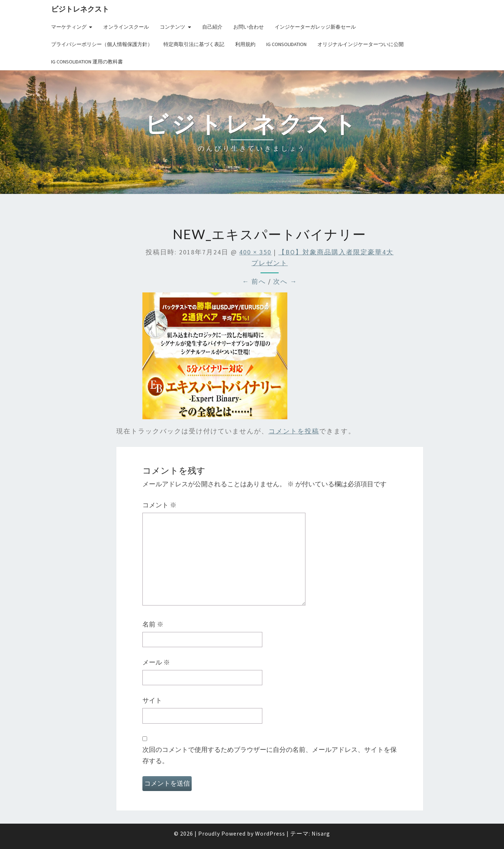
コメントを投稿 (294, 431)
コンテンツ (172, 27)
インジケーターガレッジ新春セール (315, 27)
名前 (153, 624)
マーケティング (69, 27)
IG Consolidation (286, 44)
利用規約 (245, 44)
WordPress (270, 833)
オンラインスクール (126, 27)
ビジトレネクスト (80, 9)
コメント (159, 505)
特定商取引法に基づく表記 (194, 44)
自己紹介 (212, 27)
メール (156, 662)
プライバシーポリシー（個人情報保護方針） (102, 44)
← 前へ (254, 281)
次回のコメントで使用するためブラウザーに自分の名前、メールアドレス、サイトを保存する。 (270, 755)
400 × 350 (255, 252)
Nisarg (321, 833)
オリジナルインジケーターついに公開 (361, 44)
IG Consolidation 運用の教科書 (87, 62)
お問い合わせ (249, 27)
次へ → (285, 281)
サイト (152, 700)
